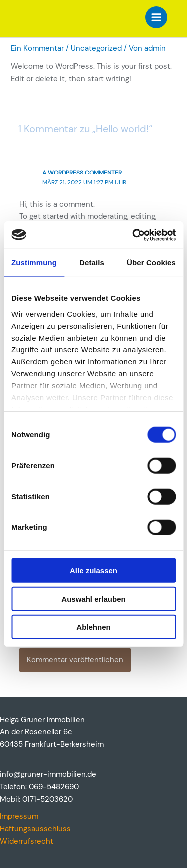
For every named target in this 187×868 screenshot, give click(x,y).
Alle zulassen (93, 571)
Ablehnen (93, 627)
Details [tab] (92, 262)
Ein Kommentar (37, 49)
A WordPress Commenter (82, 173)
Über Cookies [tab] (151, 262)
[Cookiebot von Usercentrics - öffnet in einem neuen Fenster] (133, 235)
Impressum (19, 816)
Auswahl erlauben (93, 599)
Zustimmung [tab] (34, 262)
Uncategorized (96, 49)
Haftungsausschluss (35, 829)
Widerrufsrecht (27, 841)
